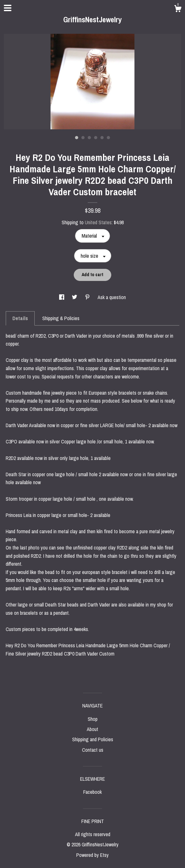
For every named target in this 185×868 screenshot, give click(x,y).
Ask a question (112, 297)
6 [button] (108, 138)
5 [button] (102, 138)
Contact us (93, 750)
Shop (93, 719)
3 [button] (89, 138)
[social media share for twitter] (75, 297)
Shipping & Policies (61, 318)
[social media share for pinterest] (88, 297)
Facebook (92, 792)
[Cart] (178, 10)
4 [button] (96, 138)
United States (98, 222)
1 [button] (77, 138)
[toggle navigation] (8, 8)
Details (20, 318)
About (92, 729)
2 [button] (83, 138)
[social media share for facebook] (62, 297)
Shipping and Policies (93, 739)
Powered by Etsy (92, 855)
